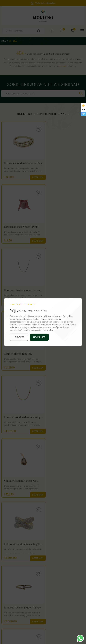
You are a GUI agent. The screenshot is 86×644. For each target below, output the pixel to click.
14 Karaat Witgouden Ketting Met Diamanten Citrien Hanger (63, 419)
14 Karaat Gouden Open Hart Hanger (21, 482)
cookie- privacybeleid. (45, 330)
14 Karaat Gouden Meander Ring (20, 163)
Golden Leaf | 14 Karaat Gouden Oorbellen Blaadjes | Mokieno (63, 482)
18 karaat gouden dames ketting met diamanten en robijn (19, 291)
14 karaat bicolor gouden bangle (61, 355)
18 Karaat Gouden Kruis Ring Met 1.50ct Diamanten (21, 355)
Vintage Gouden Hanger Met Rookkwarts (63, 291)
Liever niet (36, 337)
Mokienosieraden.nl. (39, 631)
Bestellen (34, 177)
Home (5, 41)
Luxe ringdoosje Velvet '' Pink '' (64, 163)
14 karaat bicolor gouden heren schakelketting (18, 227)
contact (63, 66)
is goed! (18, 337)
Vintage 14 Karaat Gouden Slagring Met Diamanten (19, 419)
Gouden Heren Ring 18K (61, 227)
